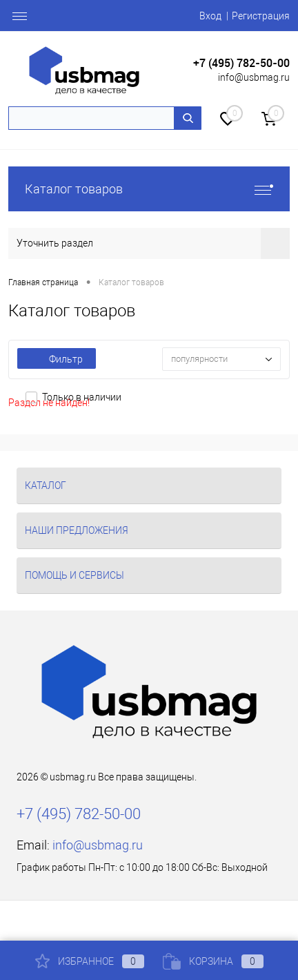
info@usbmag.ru (254, 77)
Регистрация (261, 16)
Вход (210, 16)
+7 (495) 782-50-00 (241, 63)
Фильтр (57, 359)
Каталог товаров (149, 189)
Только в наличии (82, 397)
